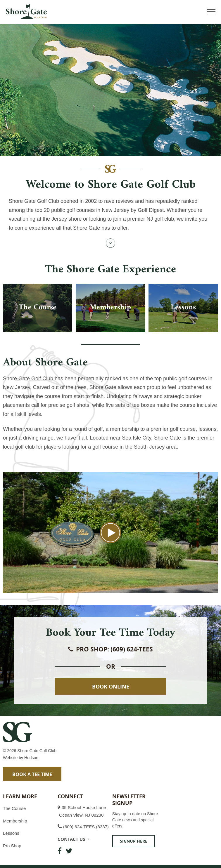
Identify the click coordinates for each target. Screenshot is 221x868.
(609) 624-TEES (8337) (86, 827)
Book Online (111, 687)
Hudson (31, 758)
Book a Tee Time (32, 774)
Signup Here (134, 841)
